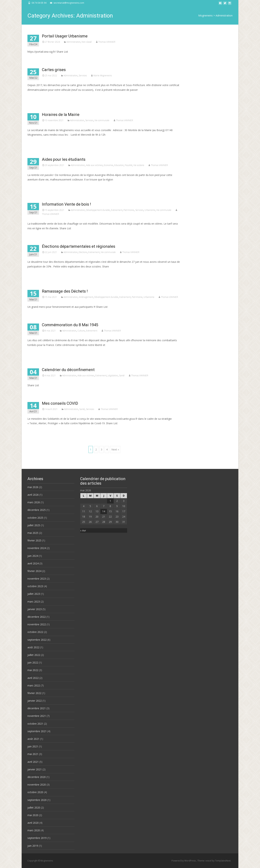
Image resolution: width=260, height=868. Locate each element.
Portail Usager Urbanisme (65, 36)
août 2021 (33, 739)
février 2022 (34, 693)
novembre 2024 (37, 548)
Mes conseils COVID (60, 403)
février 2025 (34, 540)
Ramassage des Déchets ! (65, 291)
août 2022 (33, 647)
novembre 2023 (37, 579)
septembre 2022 (37, 640)
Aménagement (86, 297)
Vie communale (102, 120)
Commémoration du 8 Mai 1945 (70, 325)
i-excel (208, 861)
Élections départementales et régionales (79, 246)
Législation (113, 376)
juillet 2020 (34, 808)
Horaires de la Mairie (61, 115)
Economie (109, 165)
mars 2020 (34, 830)
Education (119, 165)
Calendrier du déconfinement (68, 370)
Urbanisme (150, 210)
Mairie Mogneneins (103, 75)
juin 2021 (33, 746)
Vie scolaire (139, 165)
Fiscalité (129, 165)
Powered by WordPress (184, 861)
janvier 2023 (35, 609)
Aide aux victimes (94, 165)
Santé (122, 376)
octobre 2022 (35, 632)
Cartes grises (54, 70)
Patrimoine (129, 210)
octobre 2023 (35, 586)
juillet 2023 (34, 594)
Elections (83, 252)
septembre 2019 (37, 838)
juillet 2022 (34, 655)
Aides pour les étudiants (64, 159)
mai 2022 (33, 670)
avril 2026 (33, 495)
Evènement (117, 210)
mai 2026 (33, 487)
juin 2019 (33, 846)
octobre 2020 (35, 792)
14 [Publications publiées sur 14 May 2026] (104, 511)
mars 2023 (34, 602)
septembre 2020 (37, 800)
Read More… (35, 96)
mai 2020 (33, 815)
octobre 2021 (35, 724)
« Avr (83, 530)
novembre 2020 (37, 785)
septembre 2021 (37, 731)
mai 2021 (33, 754)
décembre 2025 (37, 510)
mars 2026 (34, 502)
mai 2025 (33, 533)
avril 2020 (33, 823)
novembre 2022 (37, 624)
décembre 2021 (37, 708)
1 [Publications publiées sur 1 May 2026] (110, 501)
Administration (73, 42)
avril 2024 (33, 563)
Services (83, 75)
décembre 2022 (37, 617)
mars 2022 (34, 685)
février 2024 (34, 571)
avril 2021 (33, 762)
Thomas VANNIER (107, 42)
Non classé (87, 42)
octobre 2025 (35, 518)
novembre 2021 (37, 716)
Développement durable (98, 210)
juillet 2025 (34, 525)
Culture (81, 331)
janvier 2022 (35, 701)
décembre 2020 (37, 777)
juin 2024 (33, 556)
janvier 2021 (35, 769)
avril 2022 (33, 678)
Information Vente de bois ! (66, 204)
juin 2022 (33, 662)
